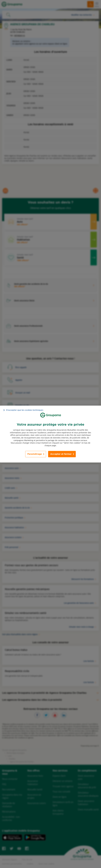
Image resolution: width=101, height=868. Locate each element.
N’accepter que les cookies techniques (25, 410)
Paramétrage (35, 454)
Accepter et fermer (61, 454)
